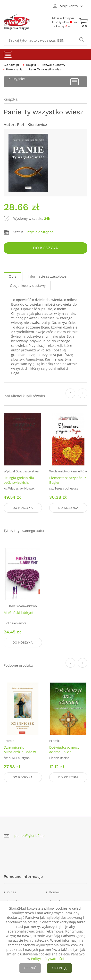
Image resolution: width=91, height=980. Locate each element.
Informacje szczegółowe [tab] (47, 276)
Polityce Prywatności (47, 959)
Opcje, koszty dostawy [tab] (28, 285)
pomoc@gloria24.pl (30, 836)
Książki (31, 65)
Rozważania (14, 69)
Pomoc (54, 892)
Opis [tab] (12, 276)
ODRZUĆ (30, 968)
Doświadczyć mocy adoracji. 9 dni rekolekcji (64, 752)
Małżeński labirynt (19, 613)
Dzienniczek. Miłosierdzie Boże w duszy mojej (20, 752)
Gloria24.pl (11, 65)
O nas (12, 892)
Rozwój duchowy (54, 65)
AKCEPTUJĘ (59, 968)
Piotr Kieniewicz (32, 124)
